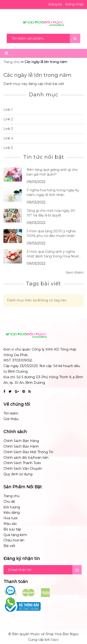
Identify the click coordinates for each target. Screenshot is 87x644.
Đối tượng (12, 507)
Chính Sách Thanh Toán (22, 463)
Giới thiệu (11, 419)
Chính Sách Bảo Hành (21, 446)
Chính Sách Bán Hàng (21, 441)
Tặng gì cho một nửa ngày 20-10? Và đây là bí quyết (51, 213)
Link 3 (8, 129)
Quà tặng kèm (15, 535)
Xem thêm (75, 273)
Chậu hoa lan (14, 540)
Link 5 (8, 148)
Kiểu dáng (12, 513)
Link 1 (8, 110)
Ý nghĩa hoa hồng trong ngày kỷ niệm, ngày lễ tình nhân (53, 192)
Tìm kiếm (11, 413)
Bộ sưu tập (12, 529)
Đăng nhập (74, 4)
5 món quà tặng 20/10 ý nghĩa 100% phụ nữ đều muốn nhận (51, 233)
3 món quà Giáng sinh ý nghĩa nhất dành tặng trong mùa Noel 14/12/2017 (53, 254)
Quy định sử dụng (18, 474)
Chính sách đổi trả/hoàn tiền (26, 458)
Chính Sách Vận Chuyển (23, 469)
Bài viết (9, 546)
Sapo (55, 640)
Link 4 (8, 138)
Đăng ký (55, 4)
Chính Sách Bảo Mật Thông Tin (28, 452)
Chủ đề (9, 502)
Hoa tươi (10, 518)
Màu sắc (10, 524)
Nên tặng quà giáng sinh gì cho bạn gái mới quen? (52, 172)
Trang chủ (11, 496)
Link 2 (8, 119)
